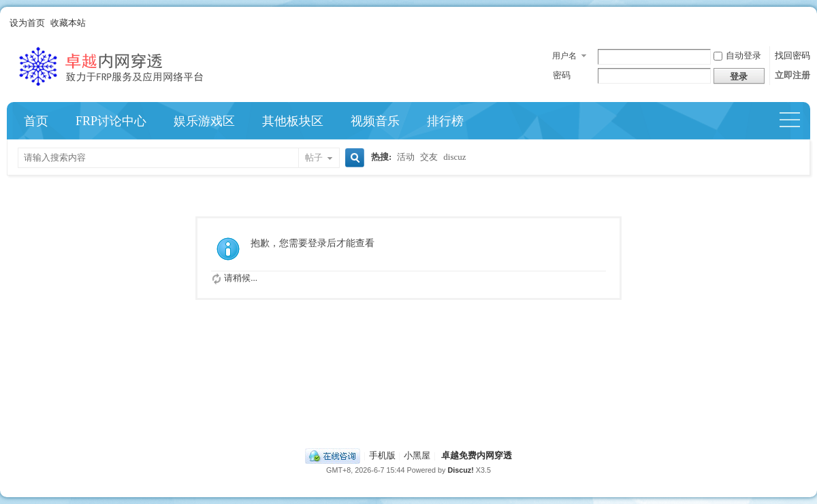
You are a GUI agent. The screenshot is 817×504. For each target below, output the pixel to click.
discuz (454, 157)
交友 (429, 157)
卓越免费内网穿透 (477, 455)
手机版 (382, 455)
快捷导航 (796, 121)
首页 (36, 121)
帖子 (314, 157)
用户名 (564, 56)
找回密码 (792, 55)
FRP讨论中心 (111, 121)
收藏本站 (68, 23)
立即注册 (792, 75)
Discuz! (460, 470)
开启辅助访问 (807, 23)
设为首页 (27, 23)
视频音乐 (375, 121)
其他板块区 (293, 121)
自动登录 (737, 55)
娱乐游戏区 (204, 121)
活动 (406, 157)
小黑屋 (417, 455)
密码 (562, 75)
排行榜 (445, 121)
